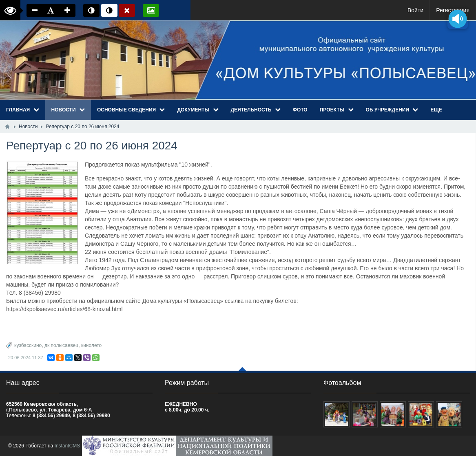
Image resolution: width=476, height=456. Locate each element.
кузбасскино (28, 345)
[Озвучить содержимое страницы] (458, 19)
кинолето (91, 345)
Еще (436, 110)
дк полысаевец (61, 345)
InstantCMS (68, 446)
